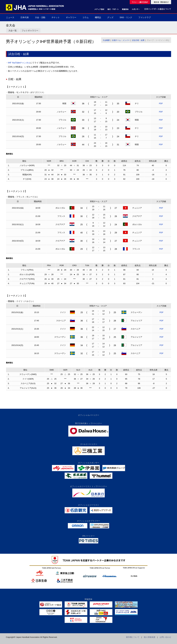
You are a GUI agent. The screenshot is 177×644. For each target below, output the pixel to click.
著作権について (133, 637)
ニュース (10, 17)
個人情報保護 (150, 637)
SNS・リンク (126, 17)
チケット (56, 17)
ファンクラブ (145, 17)
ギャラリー (71, 17)
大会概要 (106, 40)
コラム (86, 17)
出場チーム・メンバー (121, 40)
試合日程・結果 (138, 40)
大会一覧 (13, 31)
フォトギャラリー (30, 31)
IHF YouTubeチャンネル (19, 63)
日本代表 (25, 17)
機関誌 (98, 17)
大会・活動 (40, 17)
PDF (161, 103)
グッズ (110, 17)
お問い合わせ (165, 637)
